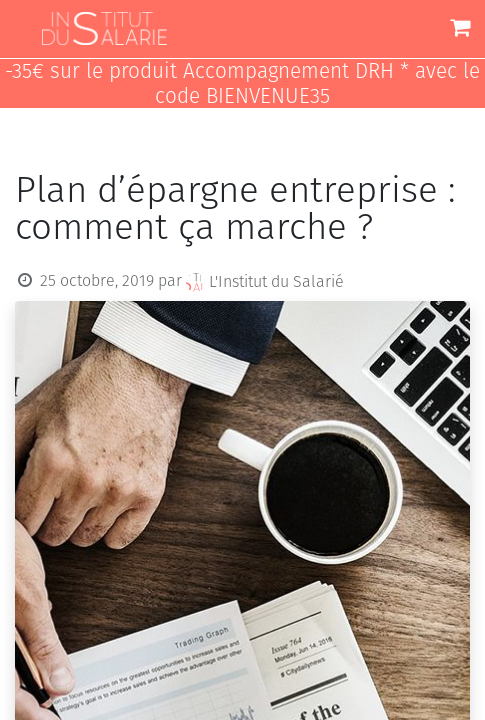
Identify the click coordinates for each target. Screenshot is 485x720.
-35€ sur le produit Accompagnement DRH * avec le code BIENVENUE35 (242, 84)
